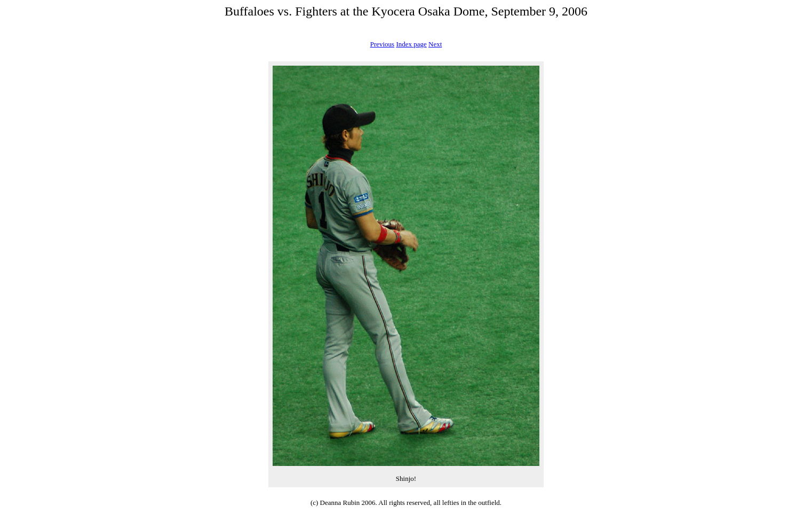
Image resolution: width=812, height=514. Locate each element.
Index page (411, 44)
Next (435, 44)
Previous (383, 44)
